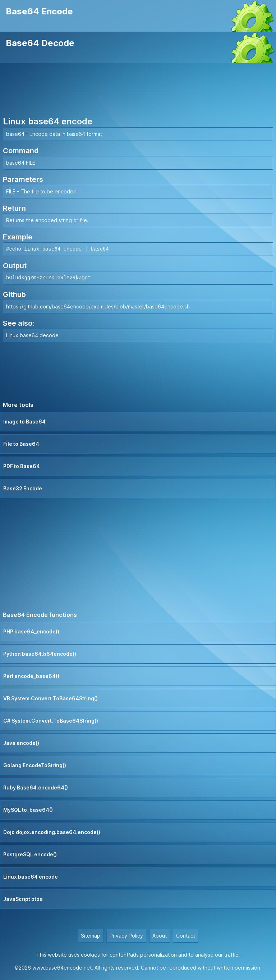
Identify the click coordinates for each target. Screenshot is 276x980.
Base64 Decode (40, 43)
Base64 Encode (39, 11)
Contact (186, 936)
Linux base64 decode (32, 335)
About (160, 936)
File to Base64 (21, 444)
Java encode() (21, 743)
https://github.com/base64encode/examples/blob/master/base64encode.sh (98, 306)
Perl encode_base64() (31, 676)
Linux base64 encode (31, 877)
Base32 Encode (23, 488)
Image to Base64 (24, 422)
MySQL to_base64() (28, 810)
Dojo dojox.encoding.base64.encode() (52, 832)
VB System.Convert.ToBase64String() (50, 698)
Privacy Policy (126, 936)
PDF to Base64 (22, 466)
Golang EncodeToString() (35, 765)
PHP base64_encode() (31, 631)
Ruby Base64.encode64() (36, 787)
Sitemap (91, 936)
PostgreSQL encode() (30, 854)
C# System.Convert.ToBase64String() (51, 721)
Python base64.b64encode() (40, 654)
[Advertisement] (138, 91)
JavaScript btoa (23, 899)
